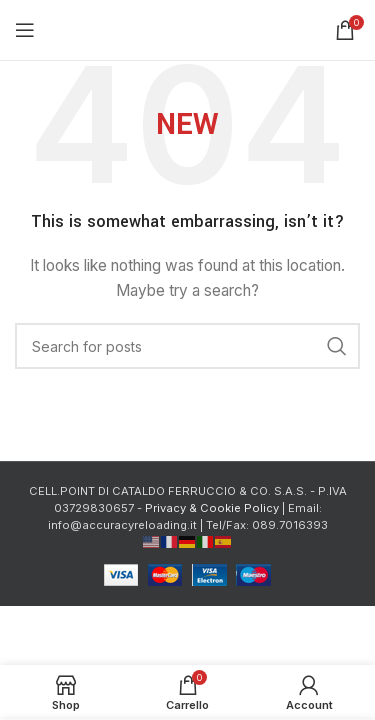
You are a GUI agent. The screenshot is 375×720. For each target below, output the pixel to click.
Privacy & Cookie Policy (212, 508)
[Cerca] (187, 346)
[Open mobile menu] (25, 30)
